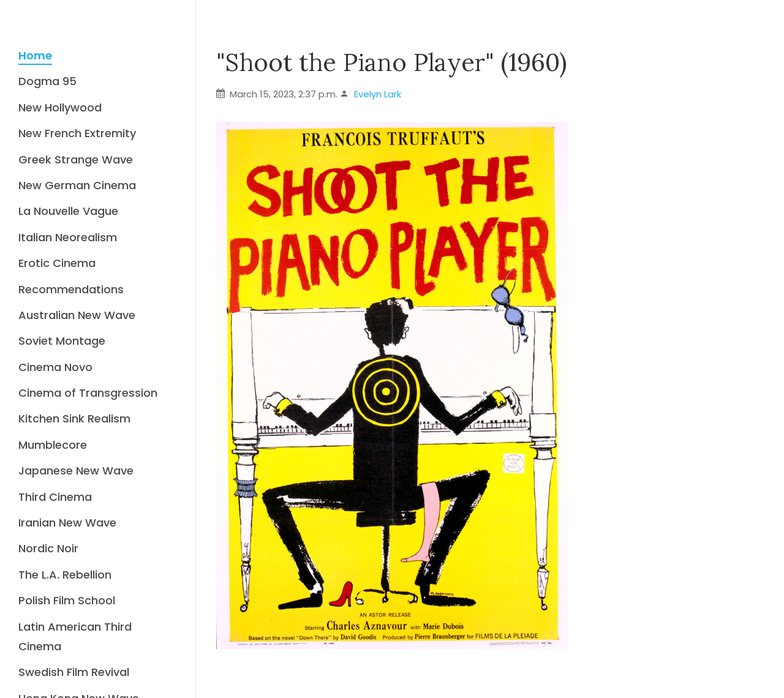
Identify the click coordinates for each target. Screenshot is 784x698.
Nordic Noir (48, 548)
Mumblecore (53, 445)
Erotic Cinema (57, 263)
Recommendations (71, 289)
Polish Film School (67, 600)
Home (35, 55)
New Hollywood (60, 107)
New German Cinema (77, 185)
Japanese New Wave (76, 471)
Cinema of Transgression (88, 393)
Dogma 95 (47, 81)
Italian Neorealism (68, 237)
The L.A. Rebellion (65, 575)
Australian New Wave (77, 315)
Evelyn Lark (378, 94)
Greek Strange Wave (76, 159)
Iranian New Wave (67, 523)
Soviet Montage (62, 341)
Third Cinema (55, 497)
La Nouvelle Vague (68, 211)
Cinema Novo (55, 367)
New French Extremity (77, 133)
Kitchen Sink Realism (74, 418)
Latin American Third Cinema (75, 636)
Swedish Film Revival (74, 672)
